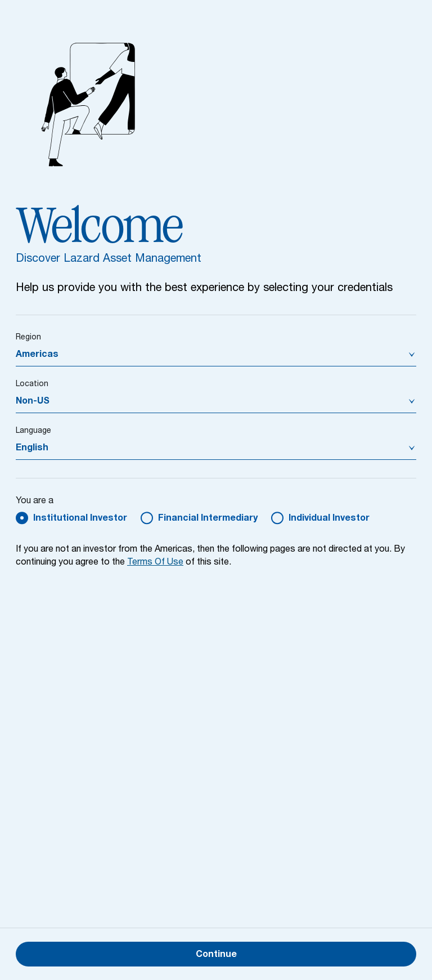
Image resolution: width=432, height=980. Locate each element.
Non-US (33, 402)
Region (28, 338)
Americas (37, 355)
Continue (216, 955)
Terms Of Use (155, 563)
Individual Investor (329, 519)
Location (32, 384)
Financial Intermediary (208, 519)
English (32, 449)
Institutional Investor (80, 519)
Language (33, 431)
